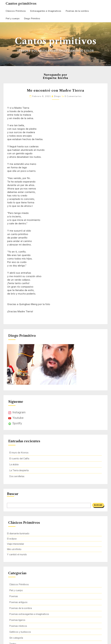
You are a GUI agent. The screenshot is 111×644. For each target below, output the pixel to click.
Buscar (13, 494)
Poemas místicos (18, 626)
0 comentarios (73, 96)
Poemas (14, 596)
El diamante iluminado (18, 533)
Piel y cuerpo (13, 18)
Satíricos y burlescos (20, 632)
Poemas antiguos (18, 602)
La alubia (14, 464)
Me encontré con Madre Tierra (55, 91)
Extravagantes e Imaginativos (46, 11)
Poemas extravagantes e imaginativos (29, 614)
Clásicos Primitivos (16, 11)
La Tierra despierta (19, 470)
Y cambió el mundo (17, 554)
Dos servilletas (17, 476)
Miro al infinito (14, 549)
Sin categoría (16, 638)
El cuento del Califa (19, 458)
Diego (57, 96)
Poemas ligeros (17, 620)
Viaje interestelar (15, 544)
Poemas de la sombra (77, 11)
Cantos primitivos (21, 4)
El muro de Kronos (19, 453)
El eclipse (12, 539)
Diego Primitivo (32, 18)
